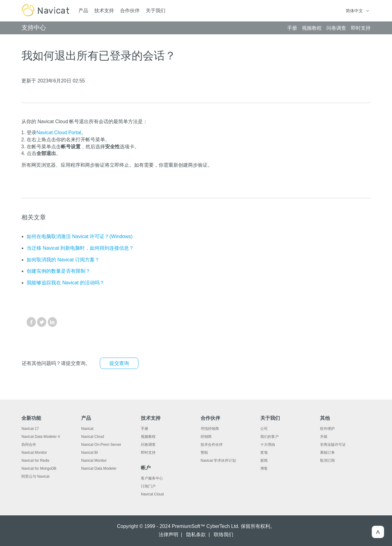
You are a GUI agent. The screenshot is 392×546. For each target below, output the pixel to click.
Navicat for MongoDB (39, 468)
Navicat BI (90, 453)
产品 (83, 11)
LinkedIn (52, 322)
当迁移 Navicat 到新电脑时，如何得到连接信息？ (80, 248)
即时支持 (148, 453)
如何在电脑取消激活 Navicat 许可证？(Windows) (80, 236)
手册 (145, 429)
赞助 (204, 453)
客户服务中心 (152, 478)
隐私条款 (196, 535)
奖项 (264, 453)
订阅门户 (148, 486)
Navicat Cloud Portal (59, 133)
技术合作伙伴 (212, 445)
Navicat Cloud (93, 437)
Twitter (42, 322)
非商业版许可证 (333, 445)
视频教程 (148, 437)
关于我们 (156, 11)
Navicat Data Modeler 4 (41, 437)
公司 (264, 429)
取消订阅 (327, 461)
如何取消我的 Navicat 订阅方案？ (63, 260)
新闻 (264, 461)
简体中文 (355, 11)
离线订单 (327, 453)
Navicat (87, 429)
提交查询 (119, 363)
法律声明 (168, 535)
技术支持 (104, 11)
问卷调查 (148, 445)
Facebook (31, 322)
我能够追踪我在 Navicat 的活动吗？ (66, 283)
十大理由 (268, 445)
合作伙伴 (130, 11)
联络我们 (224, 535)
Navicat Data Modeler (99, 468)
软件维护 (327, 429)
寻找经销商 (210, 429)
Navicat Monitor (34, 453)
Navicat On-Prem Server (101, 445)
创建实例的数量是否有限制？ (58, 271)
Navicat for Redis (35, 461)
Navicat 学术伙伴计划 (218, 461)
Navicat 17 (30, 429)
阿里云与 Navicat (35, 476)
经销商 (206, 437)
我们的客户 (269, 437)
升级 (324, 437)
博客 (264, 468)
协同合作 (29, 445)
